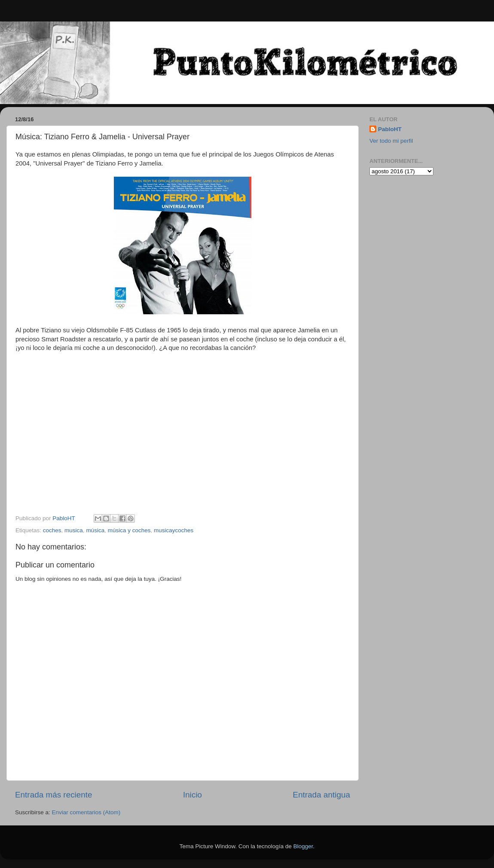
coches (52, 530)
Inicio (192, 795)
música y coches (129, 530)
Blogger (303, 846)
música (95, 530)
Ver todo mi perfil (391, 141)
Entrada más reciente (54, 795)
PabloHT (390, 129)
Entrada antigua (322, 795)
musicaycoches (174, 530)
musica (74, 530)
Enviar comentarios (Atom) (86, 812)
